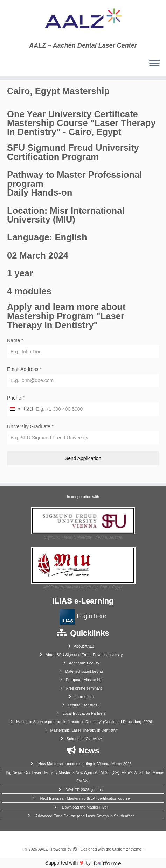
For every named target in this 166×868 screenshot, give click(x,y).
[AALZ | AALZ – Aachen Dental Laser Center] (83, 21)
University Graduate (30, 426)
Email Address (24, 369)
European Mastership (84, 680)
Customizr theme (127, 849)
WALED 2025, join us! (85, 790)
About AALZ (84, 646)
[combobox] (20, 409)
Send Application (83, 458)
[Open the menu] (154, 64)
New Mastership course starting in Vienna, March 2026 (85, 764)
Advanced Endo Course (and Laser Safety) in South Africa (85, 816)
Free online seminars (84, 688)
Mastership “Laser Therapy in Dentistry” (84, 730)
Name (15, 340)
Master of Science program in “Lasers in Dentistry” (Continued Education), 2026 (84, 722)
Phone (16, 398)
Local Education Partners (84, 713)
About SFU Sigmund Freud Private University (84, 655)
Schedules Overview (84, 739)
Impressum (84, 697)
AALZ (43, 849)
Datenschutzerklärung (84, 671)
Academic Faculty (84, 663)
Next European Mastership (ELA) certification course (85, 798)
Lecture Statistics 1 (84, 705)
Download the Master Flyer (85, 807)
